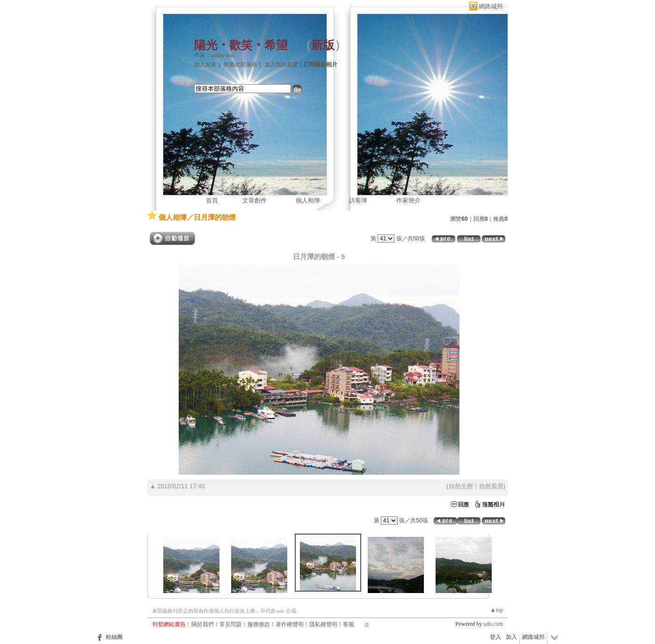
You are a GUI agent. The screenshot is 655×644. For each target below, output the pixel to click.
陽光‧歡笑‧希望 (241, 45)
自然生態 (461, 486)
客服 (349, 624)
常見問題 (231, 624)
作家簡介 (408, 200)
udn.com (493, 624)
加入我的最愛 (281, 65)
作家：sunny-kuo (215, 55)
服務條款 (259, 624)
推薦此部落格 (240, 65)
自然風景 (491, 486)
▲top (497, 610)
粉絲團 (114, 637)
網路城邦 (491, 6)
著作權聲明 (290, 624)
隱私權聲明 (323, 624)
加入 (511, 637)
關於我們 (203, 624)
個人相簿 (308, 200)
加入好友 (205, 65)
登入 (495, 637)
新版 (323, 45)
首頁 (212, 200)
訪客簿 (358, 200)
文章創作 (255, 200)
